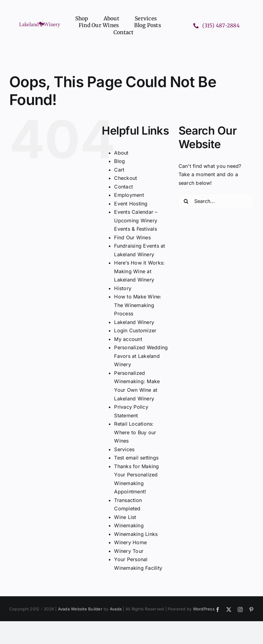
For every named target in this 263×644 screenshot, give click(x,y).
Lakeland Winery (134, 322)
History (123, 288)
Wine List (125, 517)
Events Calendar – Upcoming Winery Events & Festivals (136, 220)
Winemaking (129, 525)
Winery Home (130, 542)
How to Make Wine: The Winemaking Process (138, 305)
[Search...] (216, 201)
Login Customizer (135, 330)
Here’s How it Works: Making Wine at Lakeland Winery (139, 271)
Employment (129, 195)
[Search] (186, 201)
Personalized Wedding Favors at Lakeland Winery (141, 356)
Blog (119, 161)
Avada (116, 609)
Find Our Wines (132, 237)
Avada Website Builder (80, 609)
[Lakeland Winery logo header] (40, 22)
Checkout (125, 178)
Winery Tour (129, 551)
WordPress (204, 609)
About (121, 153)
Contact (123, 187)
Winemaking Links (136, 534)
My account (128, 339)
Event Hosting (131, 204)
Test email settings (136, 458)
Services (124, 449)
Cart (119, 170)
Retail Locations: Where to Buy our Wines (135, 432)
